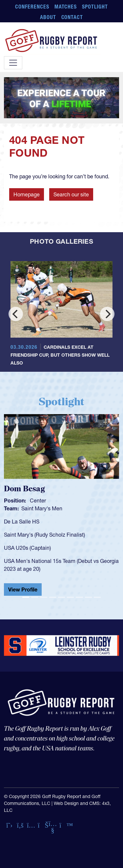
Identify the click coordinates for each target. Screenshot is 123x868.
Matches (66, 7)
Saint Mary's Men (42, 508)
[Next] (107, 314)
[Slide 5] (61, 597)
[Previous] (16, 314)
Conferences (32, 7)
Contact (72, 17)
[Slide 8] (88, 597)
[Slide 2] (35, 597)
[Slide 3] (43, 597)
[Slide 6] (70, 597)
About (48, 17)
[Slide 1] (26, 597)
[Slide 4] (53, 597)
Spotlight (95, 7)
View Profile (23, 590)
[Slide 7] (79, 597)
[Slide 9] (97, 597)
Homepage (27, 194)
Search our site (71, 194)
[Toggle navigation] (13, 63)
